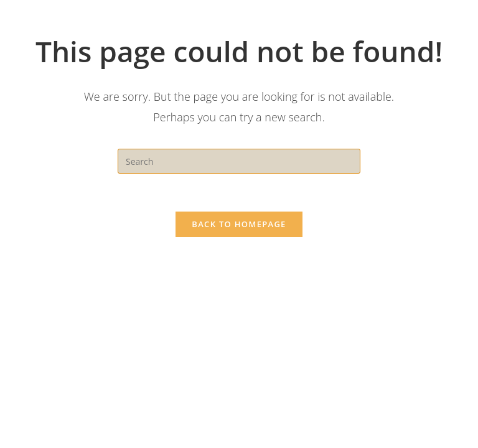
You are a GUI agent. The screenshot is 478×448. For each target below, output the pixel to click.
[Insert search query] (239, 161)
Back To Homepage (239, 224)
